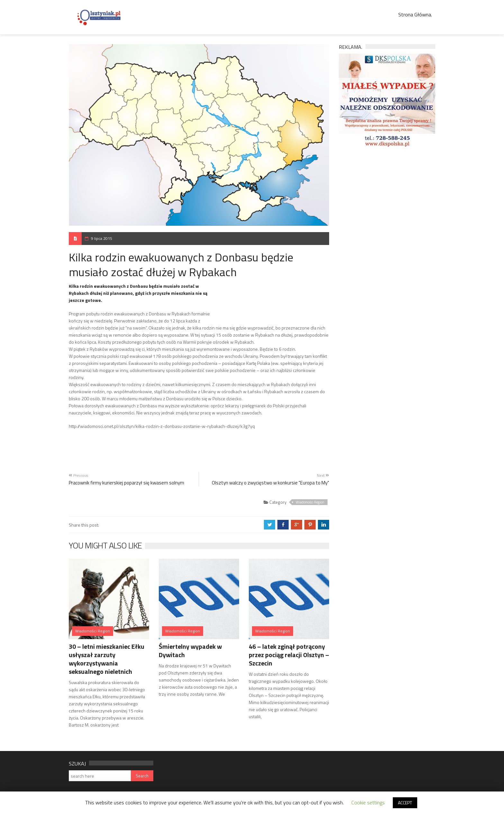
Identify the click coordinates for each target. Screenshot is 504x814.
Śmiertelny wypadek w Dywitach (190, 651)
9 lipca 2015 (102, 238)
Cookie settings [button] (368, 802)
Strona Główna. (415, 14)
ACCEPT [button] (405, 803)
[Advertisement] (274, 303)
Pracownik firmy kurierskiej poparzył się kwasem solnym (126, 483)
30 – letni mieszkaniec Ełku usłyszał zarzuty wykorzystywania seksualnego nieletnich (107, 659)
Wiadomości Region (310, 502)
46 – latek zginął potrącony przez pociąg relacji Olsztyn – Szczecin (289, 655)
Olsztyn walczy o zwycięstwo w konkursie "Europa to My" (270, 483)
